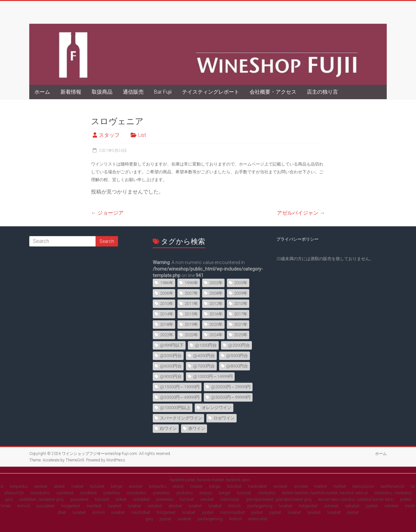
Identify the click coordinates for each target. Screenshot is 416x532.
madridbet (257, 486)
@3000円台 (171, 356)
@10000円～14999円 (213, 376)
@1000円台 (206, 345)
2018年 (167, 324)
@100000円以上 (175, 408)
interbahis (267, 493)
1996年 (191, 283)
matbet (321, 486)
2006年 (167, 293)
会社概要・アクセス (273, 92)
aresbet (41, 486)
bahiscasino (363, 486)
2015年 (191, 314)
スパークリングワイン (181, 418)
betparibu (19, 486)
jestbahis (185, 493)
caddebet (65, 493)
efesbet (175, 506)
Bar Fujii (163, 92)
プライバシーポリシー (297, 239)
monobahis (40, 493)
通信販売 (133, 92)
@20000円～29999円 (231, 387)
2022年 (167, 335)
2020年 (216, 324)
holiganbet (71, 506)
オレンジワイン (217, 408)
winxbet (280, 486)
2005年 (241, 283)
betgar (117, 486)
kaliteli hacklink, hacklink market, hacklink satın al (325, 493)
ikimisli (24, 506)
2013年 (241, 304)
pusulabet (79, 499)
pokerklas (112, 493)
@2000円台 (239, 345)
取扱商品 (102, 92)
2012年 (216, 304)
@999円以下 (172, 345)
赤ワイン (197, 428)
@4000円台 (204, 356)
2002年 (216, 283)
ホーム (42, 92)
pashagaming (260, 506)
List (142, 135)
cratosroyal (230, 499)
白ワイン (168, 428)
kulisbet (97, 486)
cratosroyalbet (232, 512)
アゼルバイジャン (301, 213)
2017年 (241, 314)
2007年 (191, 293)
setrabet (155, 506)
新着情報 (71, 92)
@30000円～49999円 (180, 397)
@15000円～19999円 (180, 387)
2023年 (191, 335)
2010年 (167, 304)
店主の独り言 (322, 92)
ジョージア (107, 213)
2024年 (216, 335)
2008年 (216, 293)
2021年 (241, 324)
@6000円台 (171, 366)
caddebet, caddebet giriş (41, 499)
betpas (206, 493)
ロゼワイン (224, 418)
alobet (59, 486)
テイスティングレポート (211, 92)
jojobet (372, 506)
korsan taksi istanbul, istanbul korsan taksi (356, 499)
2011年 (191, 304)
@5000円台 (237, 356)
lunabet (115, 506)
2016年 (216, 314)
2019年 (191, 324)
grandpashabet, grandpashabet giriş (279, 499)
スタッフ (109, 135)
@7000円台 (204, 366)
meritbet (94, 506)
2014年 (167, 314)
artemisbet (258, 519)
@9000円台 (171, 376)
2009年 (241, 293)
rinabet (77, 486)
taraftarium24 (392, 486)
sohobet (331, 506)
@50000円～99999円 (231, 397)
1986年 (167, 283)
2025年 (241, 335)
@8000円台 (237, 366)
